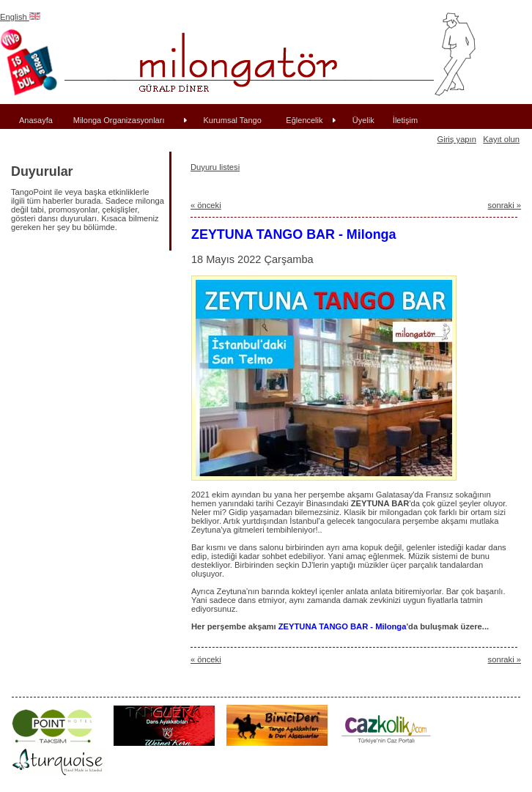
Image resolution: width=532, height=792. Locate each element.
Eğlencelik (304, 120)
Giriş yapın (456, 139)
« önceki (206, 205)
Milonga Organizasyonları (119, 120)
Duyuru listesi (215, 167)
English (20, 17)
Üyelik (363, 120)
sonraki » (505, 205)
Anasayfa (36, 120)
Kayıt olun (501, 139)
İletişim (405, 120)
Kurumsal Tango (233, 120)
